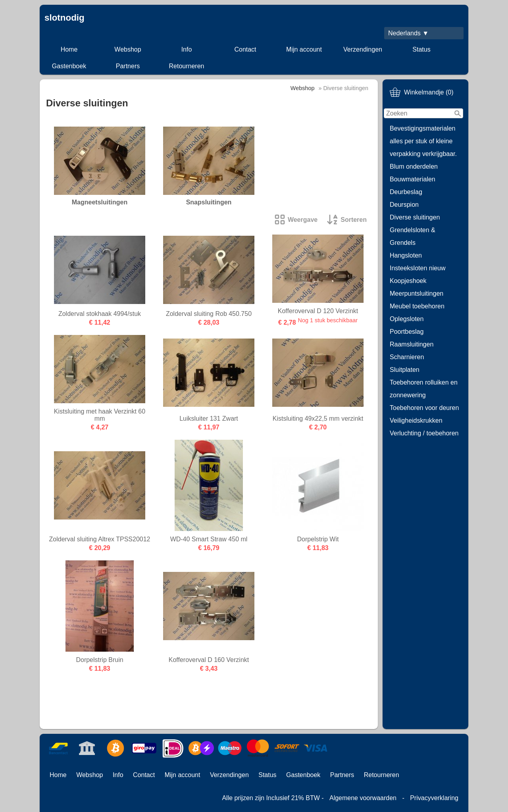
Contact (245, 49)
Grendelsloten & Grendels (413, 236)
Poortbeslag (407, 332)
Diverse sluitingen (415, 217)
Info (187, 49)
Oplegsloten (407, 319)
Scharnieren (407, 357)
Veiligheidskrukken (416, 420)
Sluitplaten (405, 370)
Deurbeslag (406, 192)
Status (421, 49)
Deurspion (404, 205)
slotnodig (64, 18)
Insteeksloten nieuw (418, 268)
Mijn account (304, 49)
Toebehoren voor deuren (424, 408)
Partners (128, 66)
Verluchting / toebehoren (424, 433)
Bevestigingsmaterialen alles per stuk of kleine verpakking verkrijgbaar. (423, 141)
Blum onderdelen (414, 166)
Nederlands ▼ (408, 33)
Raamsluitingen (412, 344)
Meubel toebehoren (417, 306)
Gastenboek (69, 66)
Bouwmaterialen (413, 179)
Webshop (128, 49)
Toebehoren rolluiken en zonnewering (424, 389)
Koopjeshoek (408, 281)
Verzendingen (363, 49)
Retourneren (187, 66)
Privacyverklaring (434, 798)
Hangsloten (406, 255)
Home (69, 49)
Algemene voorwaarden (363, 798)
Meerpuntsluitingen (417, 293)
